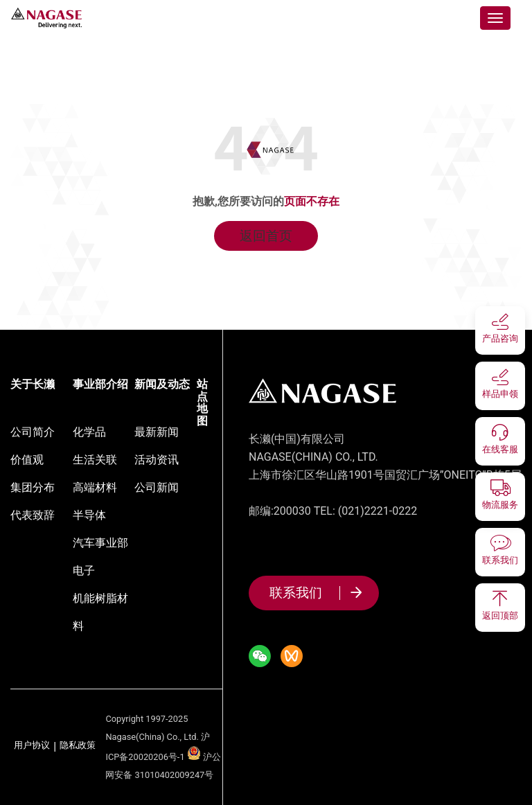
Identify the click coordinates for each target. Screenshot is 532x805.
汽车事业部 (100, 543)
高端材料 (95, 487)
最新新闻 (157, 432)
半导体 (89, 515)
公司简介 (33, 432)
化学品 (89, 432)
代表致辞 (33, 515)
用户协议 (32, 746)
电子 (84, 570)
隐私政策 (78, 746)
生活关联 (95, 460)
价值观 (27, 460)
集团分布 (33, 487)
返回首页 (266, 236)
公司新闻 (157, 487)
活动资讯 (157, 460)
